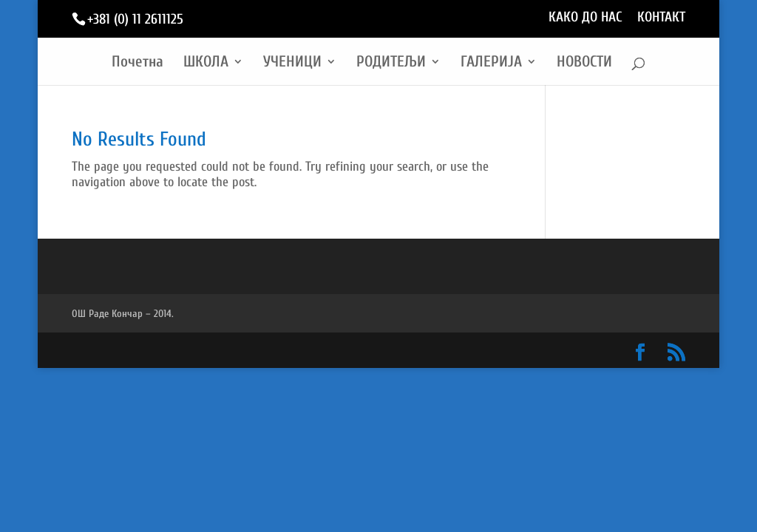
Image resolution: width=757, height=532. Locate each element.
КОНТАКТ (661, 18)
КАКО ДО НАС (585, 18)
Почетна (138, 63)
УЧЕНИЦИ (292, 63)
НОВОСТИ (584, 63)
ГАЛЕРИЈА (491, 63)
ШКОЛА (206, 63)
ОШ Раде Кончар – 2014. (123, 314)
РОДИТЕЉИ (391, 63)
